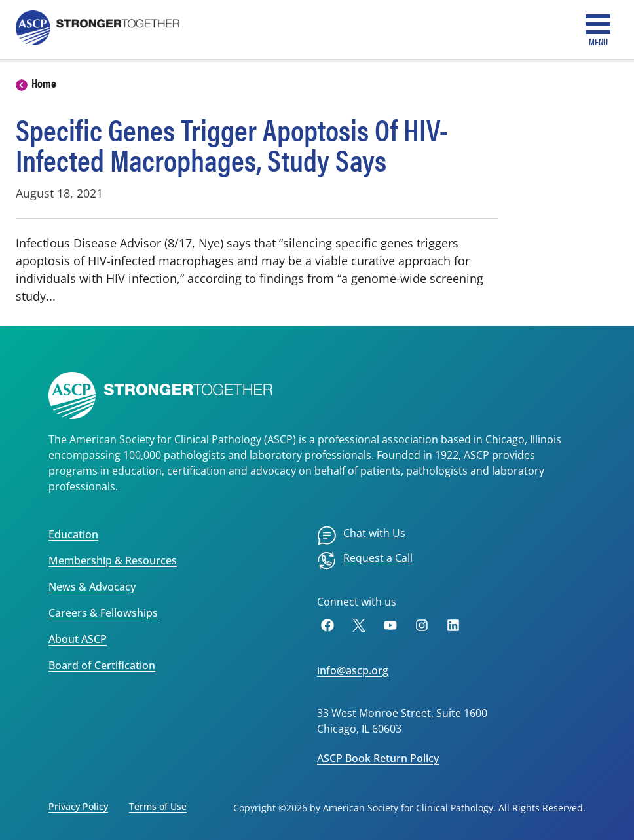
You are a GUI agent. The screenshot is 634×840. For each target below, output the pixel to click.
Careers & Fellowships (103, 613)
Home (44, 83)
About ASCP (78, 639)
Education (73, 534)
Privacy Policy (78, 806)
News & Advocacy (92, 587)
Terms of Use (158, 806)
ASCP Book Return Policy (378, 758)
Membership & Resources (113, 560)
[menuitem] (361, 536)
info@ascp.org (353, 670)
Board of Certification (102, 665)
